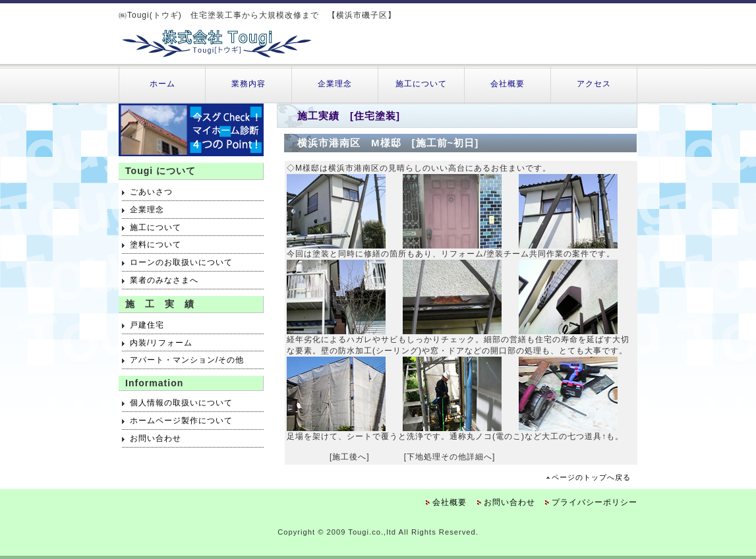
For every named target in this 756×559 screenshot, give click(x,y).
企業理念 (335, 84)
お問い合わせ (156, 438)
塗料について (156, 245)
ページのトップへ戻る (591, 477)
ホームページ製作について (181, 421)
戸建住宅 (147, 325)
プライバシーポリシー (595, 502)
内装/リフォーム (161, 343)
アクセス (594, 84)
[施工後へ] (350, 457)
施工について (421, 84)
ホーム (162, 84)
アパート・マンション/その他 (187, 360)
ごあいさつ (151, 192)
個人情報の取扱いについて (181, 403)
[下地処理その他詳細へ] (450, 457)
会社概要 (508, 84)
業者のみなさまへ (164, 280)
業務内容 (248, 84)
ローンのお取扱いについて (181, 262)
